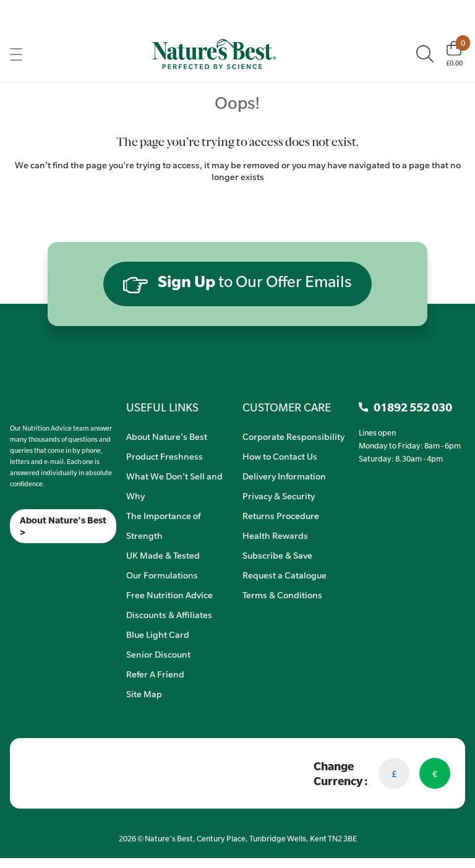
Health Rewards (275, 535)
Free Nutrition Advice (169, 595)
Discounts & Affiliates (169, 614)
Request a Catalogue (285, 575)
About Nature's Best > (63, 526)
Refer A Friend (155, 674)
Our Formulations (162, 575)
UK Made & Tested (163, 555)
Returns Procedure (281, 515)
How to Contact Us (280, 456)
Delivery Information (284, 476)
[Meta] (10, 559)
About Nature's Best (167, 436)
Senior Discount (158, 654)
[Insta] (21, 559)
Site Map (144, 694)
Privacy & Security (279, 496)
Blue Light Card (158, 634)
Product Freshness (165, 456)
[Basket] (454, 54)
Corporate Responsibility (293, 436)
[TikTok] (31, 559)
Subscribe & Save (277, 555)
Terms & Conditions (282, 595)
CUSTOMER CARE (287, 407)
